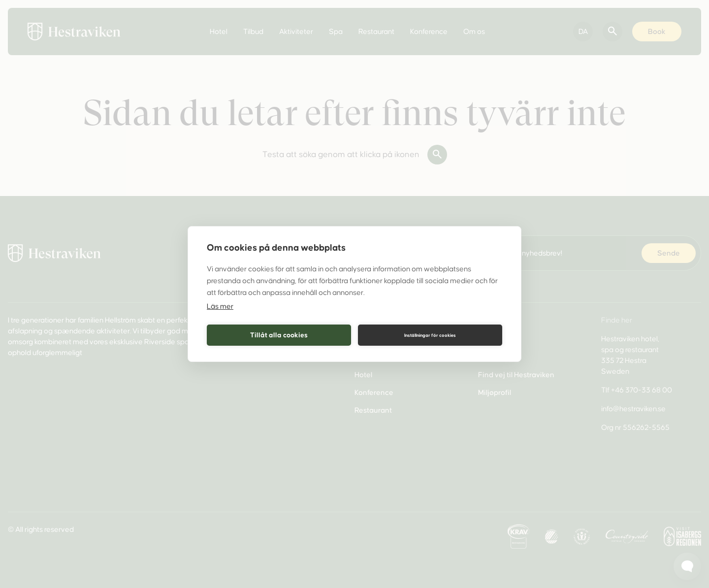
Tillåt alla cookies (279, 335)
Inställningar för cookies (430, 335)
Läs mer (220, 307)
